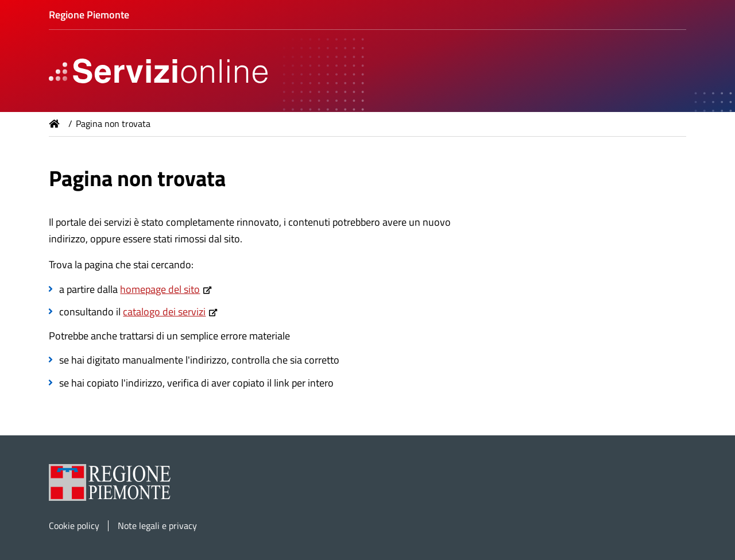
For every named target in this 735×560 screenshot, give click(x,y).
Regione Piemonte (89, 15)
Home (55, 123)
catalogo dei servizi (164, 312)
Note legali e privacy (157, 526)
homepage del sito (160, 289)
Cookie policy (74, 526)
